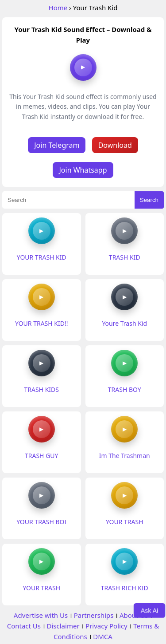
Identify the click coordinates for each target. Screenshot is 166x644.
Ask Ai (150, 610)
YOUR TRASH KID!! (41, 323)
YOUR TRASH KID (42, 257)
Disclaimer (63, 626)
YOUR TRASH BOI (41, 522)
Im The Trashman (125, 456)
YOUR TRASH (125, 522)
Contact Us (24, 626)
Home (58, 8)
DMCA (103, 636)
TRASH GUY (42, 456)
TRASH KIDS (42, 389)
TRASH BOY (125, 389)
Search (149, 200)
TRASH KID (125, 257)
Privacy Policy (106, 626)
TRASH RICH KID (125, 588)
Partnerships (94, 615)
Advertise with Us (41, 615)
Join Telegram (57, 145)
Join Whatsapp (83, 170)
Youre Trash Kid (124, 323)
